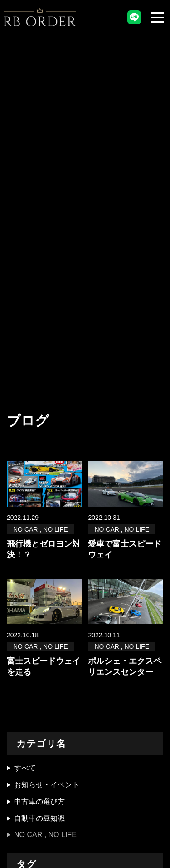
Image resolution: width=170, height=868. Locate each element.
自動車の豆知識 (39, 818)
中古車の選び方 (39, 801)
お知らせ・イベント (47, 785)
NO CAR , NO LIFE (45, 835)
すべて (25, 768)
